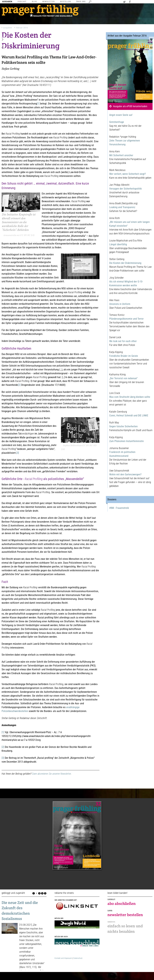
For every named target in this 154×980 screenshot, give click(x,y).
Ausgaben (8, 28)
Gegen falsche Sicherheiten (123, 426)
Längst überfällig (118, 244)
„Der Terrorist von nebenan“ (123, 378)
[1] (38, 104)
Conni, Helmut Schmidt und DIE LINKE (129, 416)
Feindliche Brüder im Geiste (124, 356)
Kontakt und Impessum (63, 958)
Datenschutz (78, 958)
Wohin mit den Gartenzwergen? (125, 474)
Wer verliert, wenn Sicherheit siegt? (128, 174)
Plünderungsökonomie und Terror (126, 319)
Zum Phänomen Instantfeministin (126, 441)
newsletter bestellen (125, 915)
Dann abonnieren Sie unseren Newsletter (51, 774)
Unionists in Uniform (120, 304)
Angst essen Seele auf (121, 115)
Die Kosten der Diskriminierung (125, 263)
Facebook (130, 2)
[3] (18, 453)
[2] (19, 385)
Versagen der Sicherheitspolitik (125, 189)
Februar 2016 (22, 28)
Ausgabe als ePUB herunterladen (130, 106)
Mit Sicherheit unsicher (121, 155)
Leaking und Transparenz (122, 207)
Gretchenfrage (117, 122)
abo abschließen (122, 904)
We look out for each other (123, 341)
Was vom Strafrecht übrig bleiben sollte (130, 397)
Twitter (125, 2)
